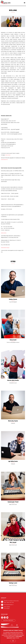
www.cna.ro (4, 233)
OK (13, 641)
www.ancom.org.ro (5, 248)
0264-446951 (7, 607)
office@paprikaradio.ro (9, 605)
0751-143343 (7, 609)
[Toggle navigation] (25, 3)
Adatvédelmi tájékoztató (8, 620)
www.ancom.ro (4, 160)
